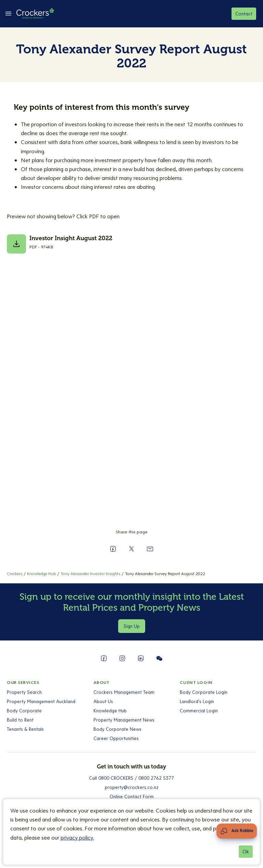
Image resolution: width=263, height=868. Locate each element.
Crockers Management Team (124, 692)
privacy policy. (77, 837)
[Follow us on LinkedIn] (141, 658)
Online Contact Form (132, 796)
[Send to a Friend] (150, 549)
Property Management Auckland (41, 701)
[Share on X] (131, 549)
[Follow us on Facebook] (104, 658)
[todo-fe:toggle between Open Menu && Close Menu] (8, 14)
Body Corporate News (117, 729)
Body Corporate (24, 711)
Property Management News (124, 720)
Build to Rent (20, 720)
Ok (246, 852)
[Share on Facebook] (113, 549)
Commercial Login (199, 711)
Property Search (24, 692)
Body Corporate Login (204, 692)
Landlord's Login (197, 701)
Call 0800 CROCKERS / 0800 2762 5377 (131, 778)
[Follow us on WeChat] (159, 658)
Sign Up (132, 626)
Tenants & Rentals (25, 729)
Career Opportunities (116, 738)
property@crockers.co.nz (132, 787)
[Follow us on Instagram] (122, 658)
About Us (103, 701)
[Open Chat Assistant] (237, 831)
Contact (244, 14)
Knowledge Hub (110, 711)
